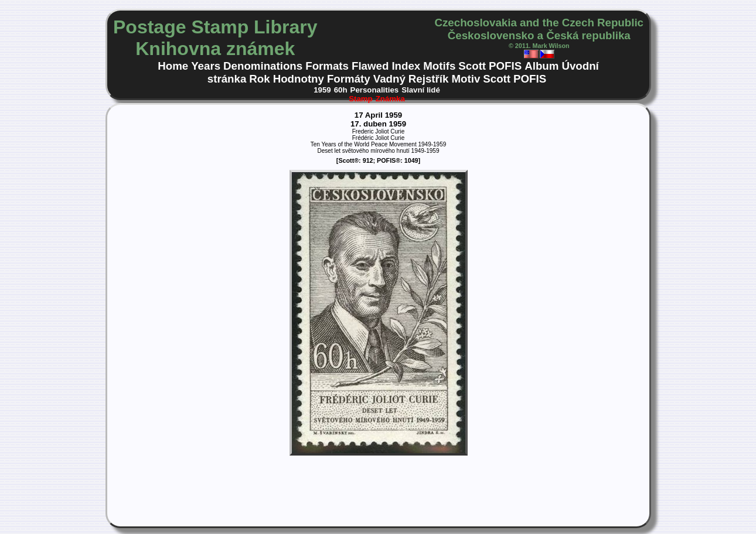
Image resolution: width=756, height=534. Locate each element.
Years (206, 66)
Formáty (349, 79)
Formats (327, 66)
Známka (390, 99)
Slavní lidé (421, 90)
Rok (259, 79)
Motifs (439, 66)
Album (542, 66)
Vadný (389, 79)
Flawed (370, 66)
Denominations (263, 66)
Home (173, 66)
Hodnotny (299, 79)
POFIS (505, 66)
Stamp (361, 99)
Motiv (466, 79)
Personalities (375, 90)
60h (341, 90)
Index (406, 66)
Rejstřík (429, 79)
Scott (472, 66)
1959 (322, 90)
